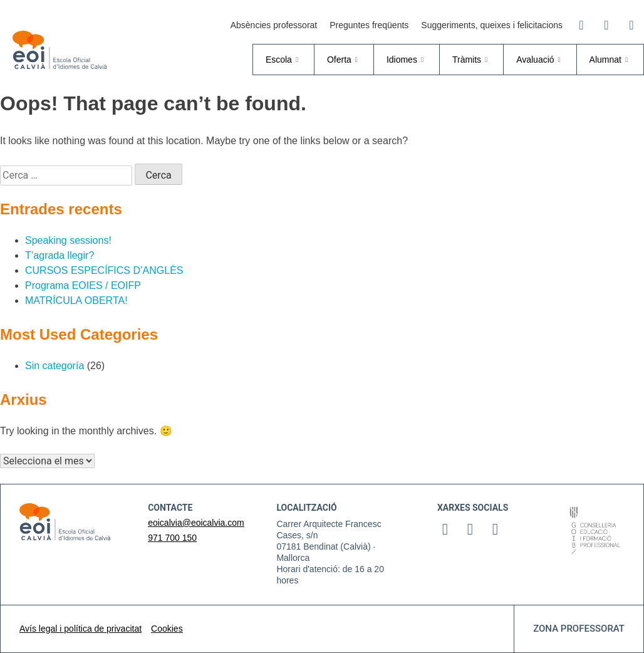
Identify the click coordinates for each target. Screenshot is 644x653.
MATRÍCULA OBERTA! (76, 300)
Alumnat (610, 60)
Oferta (344, 60)
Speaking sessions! (68, 240)
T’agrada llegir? (60, 255)
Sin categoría (55, 366)
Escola (283, 60)
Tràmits (471, 60)
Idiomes (407, 60)
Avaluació (540, 60)
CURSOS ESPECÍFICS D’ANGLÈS (104, 270)
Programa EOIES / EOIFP (83, 285)
